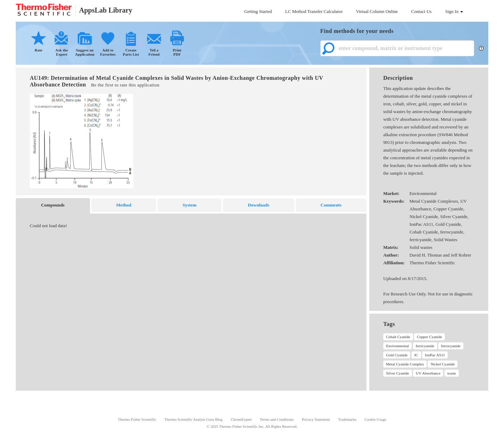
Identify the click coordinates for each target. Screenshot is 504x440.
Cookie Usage (376, 419)
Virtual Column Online (377, 11)
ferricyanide (425, 346)
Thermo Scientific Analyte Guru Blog (194, 419)
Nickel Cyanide (443, 364)
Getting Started (258, 11)
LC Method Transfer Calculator (314, 11)
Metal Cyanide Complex (405, 364)
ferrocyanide (451, 346)
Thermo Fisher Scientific (137, 419)
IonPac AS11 (435, 355)
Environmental (397, 346)
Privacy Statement (316, 419)
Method (124, 205)
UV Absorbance (428, 373)
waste (452, 373)
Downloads (258, 205)
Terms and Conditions (277, 419)
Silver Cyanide (398, 373)
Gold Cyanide (397, 355)
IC (416, 355)
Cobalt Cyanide (398, 337)
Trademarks (347, 419)
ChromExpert (241, 419)
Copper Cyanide (429, 337)
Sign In (454, 11)
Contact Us (421, 11)
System (190, 205)
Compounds (53, 205)
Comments (331, 205)
